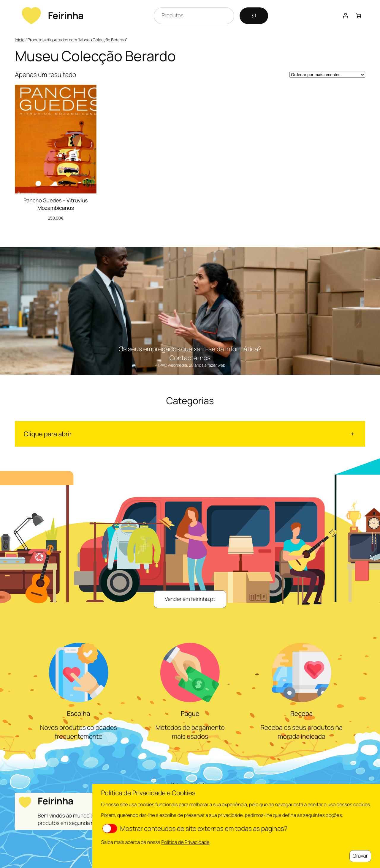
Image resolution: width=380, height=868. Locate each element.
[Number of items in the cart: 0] (358, 16)
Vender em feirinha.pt (190, 599)
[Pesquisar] (254, 16)
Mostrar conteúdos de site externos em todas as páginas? (195, 829)
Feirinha (66, 15)
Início (20, 40)
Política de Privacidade (185, 842)
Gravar (360, 856)
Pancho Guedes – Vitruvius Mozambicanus (56, 204)
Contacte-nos (190, 358)
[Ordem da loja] (327, 75)
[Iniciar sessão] (345, 16)
